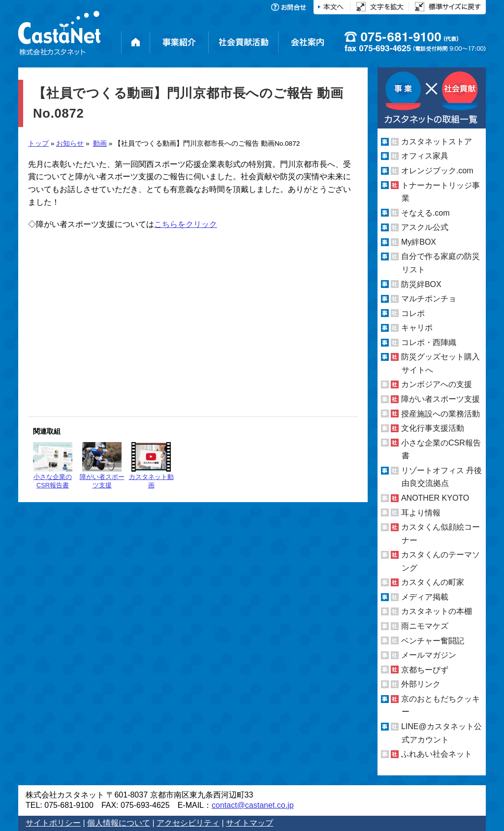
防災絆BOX (421, 284)
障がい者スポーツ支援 (102, 465)
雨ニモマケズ (425, 626)
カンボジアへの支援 (437, 384)
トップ (38, 144)
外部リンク (421, 684)
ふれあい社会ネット (437, 754)
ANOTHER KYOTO (435, 498)
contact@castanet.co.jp (253, 805)
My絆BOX (419, 242)
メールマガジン (429, 655)
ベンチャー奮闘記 (433, 641)
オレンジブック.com (437, 171)
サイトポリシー (53, 823)
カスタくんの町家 (433, 582)
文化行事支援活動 (433, 428)
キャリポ (417, 328)
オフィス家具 (425, 156)
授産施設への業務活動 (441, 414)
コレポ (413, 313)
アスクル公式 (425, 227)
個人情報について (119, 823)
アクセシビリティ (188, 823)
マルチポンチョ (429, 299)
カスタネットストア (437, 142)
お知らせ (70, 144)
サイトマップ (250, 823)
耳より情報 (421, 512)
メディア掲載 (425, 597)
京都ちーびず (425, 670)
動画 (100, 144)
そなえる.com (425, 213)
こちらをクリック (186, 224)
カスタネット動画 (151, 465)
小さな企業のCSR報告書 (53, 465)
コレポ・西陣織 (429, 342)
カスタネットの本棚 (437, 611)
